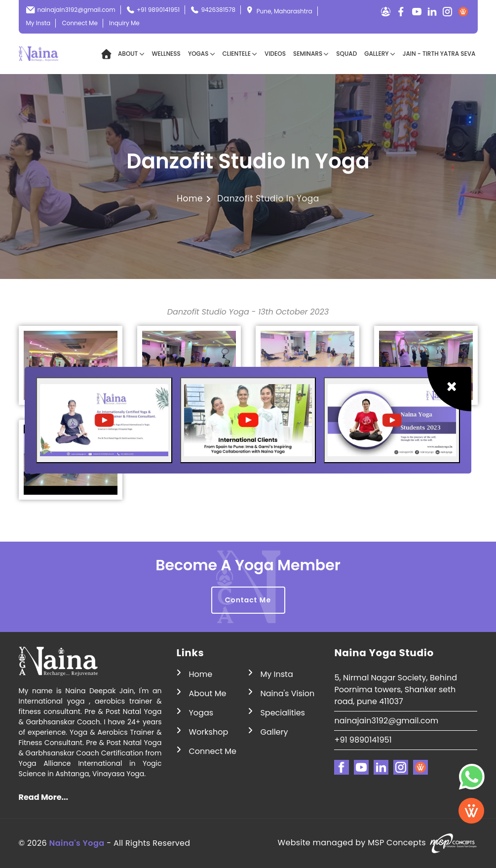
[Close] (449, 389)
